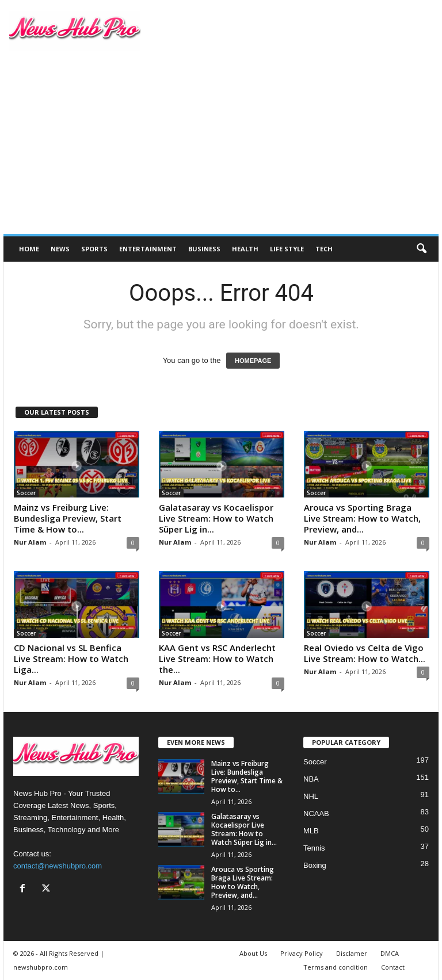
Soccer (26, 493)
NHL (311, 796)
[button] (421, 249)
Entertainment (148, 249)
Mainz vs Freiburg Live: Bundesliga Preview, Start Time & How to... (68, 518)
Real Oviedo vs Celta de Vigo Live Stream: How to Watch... (365, 653)
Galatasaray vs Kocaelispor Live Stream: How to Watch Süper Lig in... (216, 518)
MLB (311, 831)
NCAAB (316, 814)
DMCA (390, 953)
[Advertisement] (221, 148)
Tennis (314, 848)
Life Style (287, 249)
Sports (94, 249)
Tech (324, 249)
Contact (393, 967)
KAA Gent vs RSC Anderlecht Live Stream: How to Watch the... (217, 659)
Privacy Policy (302, 953)
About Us (253, 953)
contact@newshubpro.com (58, 866)
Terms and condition (336, 967)
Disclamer (352, 953)
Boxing (315, 865)
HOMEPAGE (253, 361)
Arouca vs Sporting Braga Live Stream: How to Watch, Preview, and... (362, 518)
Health (245, 249)
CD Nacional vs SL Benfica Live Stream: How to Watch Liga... (71, 659)
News (60, 249)
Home (29, 249)
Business (204, 249)
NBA (311, 779)
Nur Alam (30, 542)
